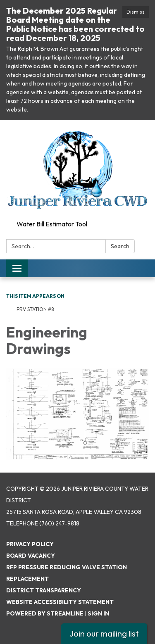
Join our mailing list (104, 633)
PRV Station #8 (35, 309)
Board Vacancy (31, 556)
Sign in (98, 613)
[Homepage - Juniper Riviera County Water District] (77, 169)
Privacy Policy (30, 544)
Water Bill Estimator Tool (52, 224)
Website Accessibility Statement (60, 602)
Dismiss (136, 12)
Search (120, 246)
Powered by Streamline (45, 613)
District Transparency (44, 590)
